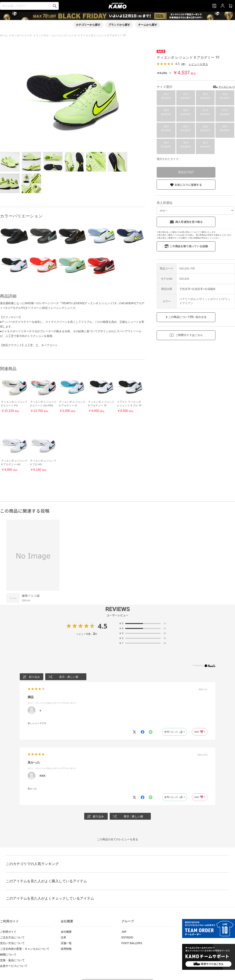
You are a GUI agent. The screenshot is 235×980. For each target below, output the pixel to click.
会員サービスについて (14, 966)
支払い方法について (12, 943)
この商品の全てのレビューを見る (117, 839)
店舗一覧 (66, 943)
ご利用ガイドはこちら (189, 335)
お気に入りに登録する (188, 185)
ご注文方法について (12, 937)
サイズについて (227, 87)
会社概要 (66, 932)
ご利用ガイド (8, 932)
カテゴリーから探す (88, 25)
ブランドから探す (119, 25)
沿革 (63, 937)
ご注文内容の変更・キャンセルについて (25, 949)
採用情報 (66, 949)
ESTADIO (127, 937)
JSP (124, 932)
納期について (8, 954)
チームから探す (148, 25)
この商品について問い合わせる (187, 317)
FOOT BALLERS (132, 943)
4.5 (103, 626)
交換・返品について (12, 960)
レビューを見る (198, 64)
